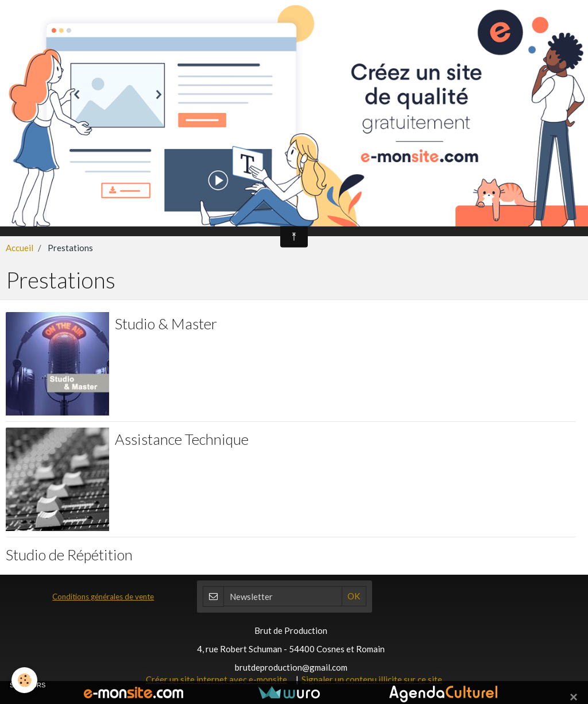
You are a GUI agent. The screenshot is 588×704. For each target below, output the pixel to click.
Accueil (20, 248)
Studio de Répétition (69, 554)
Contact (489, 216)
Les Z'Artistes (430, 216)
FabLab (542, 216)
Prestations (363, 216)
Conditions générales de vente (103, 597)
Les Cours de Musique (282, 216)
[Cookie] (24, 680)
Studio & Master (166, 323)
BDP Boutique (195, 216)
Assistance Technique (182, 438)
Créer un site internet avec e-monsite (216, 679)
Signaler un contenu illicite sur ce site (372, 679)
